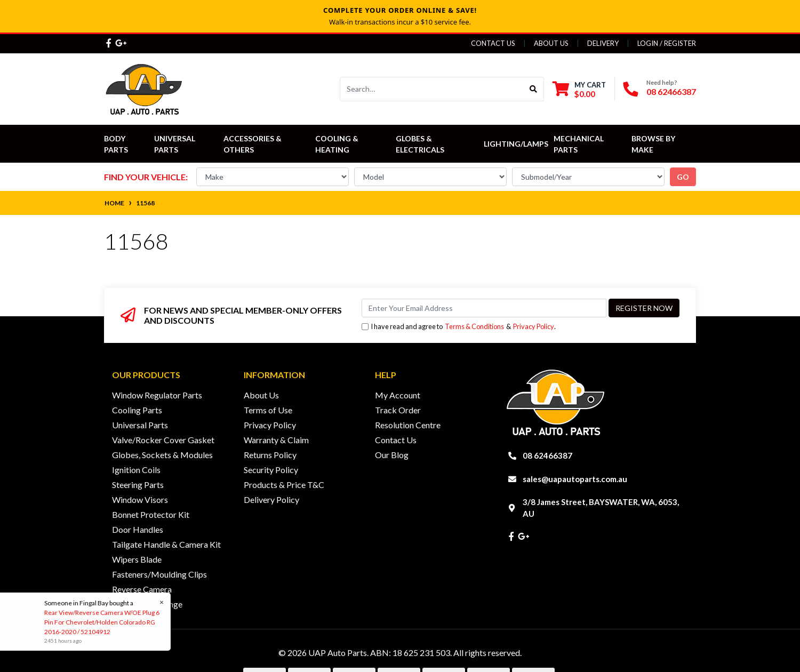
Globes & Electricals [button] (420, 144)
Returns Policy (270, 455)
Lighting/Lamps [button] (516, 144)
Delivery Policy (271, 499)
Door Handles (138, 529)
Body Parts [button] (116, 144)
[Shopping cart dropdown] (579, 89)
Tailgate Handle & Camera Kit (166, 544)
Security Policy (271, 470)
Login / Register (667, 43)
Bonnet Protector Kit (151, 514)
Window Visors (140, 499)
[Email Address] (484, 308)
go (683, 177)
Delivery (603, 43)
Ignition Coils (136, 470)
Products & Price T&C (284, 485)
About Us (551, 43)
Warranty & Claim (276, 440)
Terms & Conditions (474, 326)
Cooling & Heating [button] (338, 144)
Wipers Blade (137, 559)
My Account (398, 395)
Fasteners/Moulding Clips (159, 574)
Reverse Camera (142, 589)
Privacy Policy (534, 326)
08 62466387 (671, 91)
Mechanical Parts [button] (579, 144)
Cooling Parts (137, 410)
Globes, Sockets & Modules (162, 455)
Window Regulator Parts (157, 395)
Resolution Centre (408, 425)
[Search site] (534, 89)
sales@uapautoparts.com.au (575, 479)
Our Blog (392, 455)
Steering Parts (138, 485)
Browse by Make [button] (654, 144)
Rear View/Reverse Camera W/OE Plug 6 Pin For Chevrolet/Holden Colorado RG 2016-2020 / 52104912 (101, 622)
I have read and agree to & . (459, 327)
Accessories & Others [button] (253, 144)
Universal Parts (175, 144)
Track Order (398, 410)
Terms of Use (268, 410)
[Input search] (432, 89)
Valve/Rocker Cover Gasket (163, 440)
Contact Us (493, 43)
